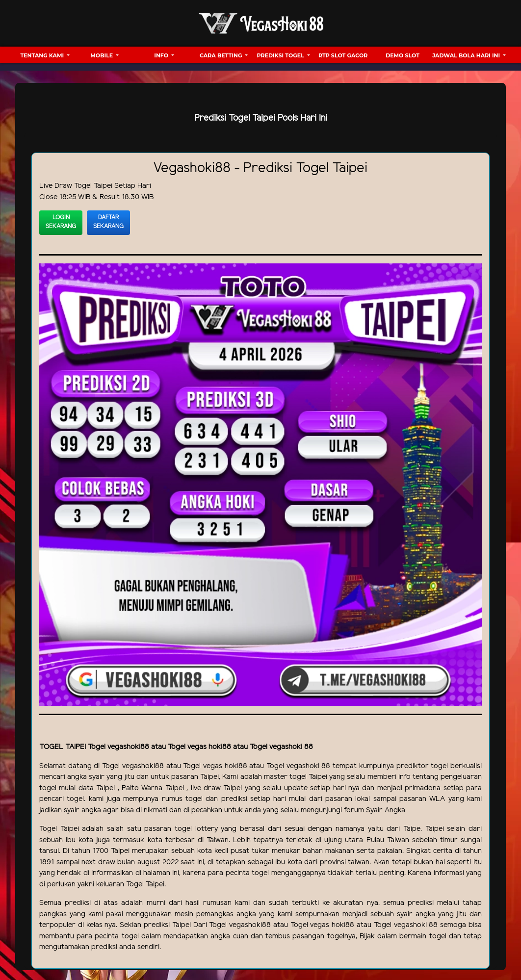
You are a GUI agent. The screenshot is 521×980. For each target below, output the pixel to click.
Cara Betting (221, 55)
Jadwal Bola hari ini (467, 55)
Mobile (102, 55)
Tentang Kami (43, 55)
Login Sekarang (61, 222)
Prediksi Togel (281, 55)
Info (162, 55)
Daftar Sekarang (108, 222)
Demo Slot (403, 55)
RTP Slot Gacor (343, 55)
